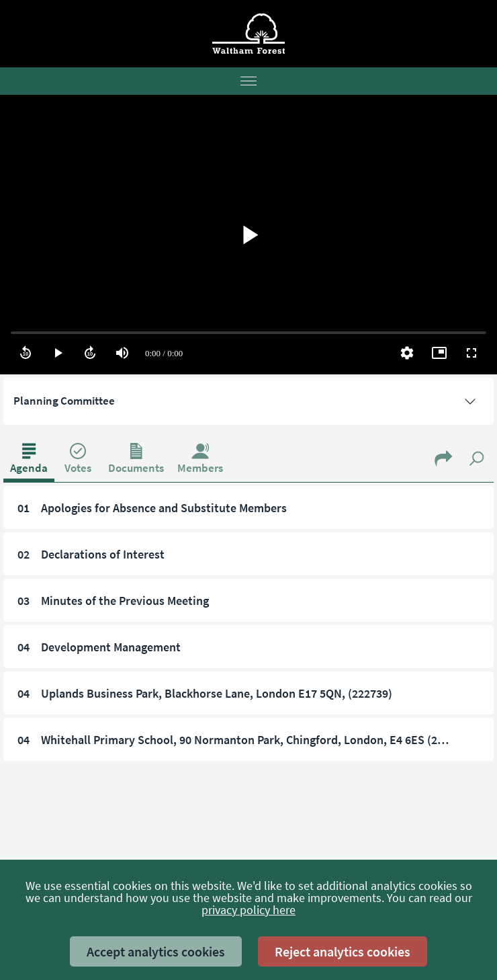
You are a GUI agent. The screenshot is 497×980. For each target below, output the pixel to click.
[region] (248, 235)
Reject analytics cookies (343, 951)
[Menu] (248, 81)
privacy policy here (248, 910)
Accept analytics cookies (156, 951)
